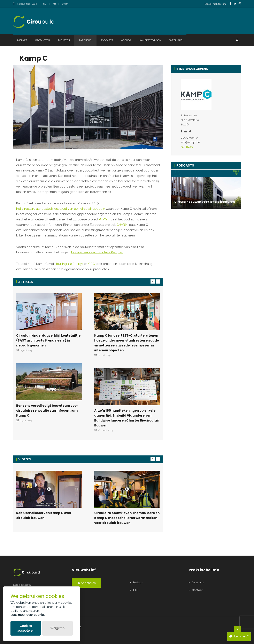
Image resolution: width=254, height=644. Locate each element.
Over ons (198, 582)
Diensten (64, 40)
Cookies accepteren (26, 628)
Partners (85, 40)
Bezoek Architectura (215, 4)
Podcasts (107, 40)
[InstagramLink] (240, 4)
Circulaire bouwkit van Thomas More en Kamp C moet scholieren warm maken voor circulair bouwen (127, 518)
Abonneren (86, 583)
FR (54, 4)
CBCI (92, 264)
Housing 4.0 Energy (69, 264)
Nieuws (22, 40)
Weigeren (57, 628)
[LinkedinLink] (235, 4)
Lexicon (138, 582)
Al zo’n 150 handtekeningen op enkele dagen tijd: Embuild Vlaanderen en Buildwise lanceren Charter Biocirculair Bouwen (127, 418)
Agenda (126, 40)
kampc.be (187, 147)
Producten (43, 40)
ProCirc (104, 219)
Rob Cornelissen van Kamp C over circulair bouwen (44, 515)
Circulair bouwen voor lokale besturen (205, 202)
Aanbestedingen (150, 40)
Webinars (176, 40)
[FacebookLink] (230, 4)
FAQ (136, 590)
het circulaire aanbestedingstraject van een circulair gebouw (61, 209)
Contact (197, 590)
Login (65, 4)
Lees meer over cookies (28, 615)
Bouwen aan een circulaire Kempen (97, 252)
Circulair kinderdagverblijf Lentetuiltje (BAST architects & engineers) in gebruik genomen (48, 340)
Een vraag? (239, 636)
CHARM (122, 225)
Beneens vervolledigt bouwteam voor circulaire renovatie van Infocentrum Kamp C (47, 411)
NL (45, 4)
